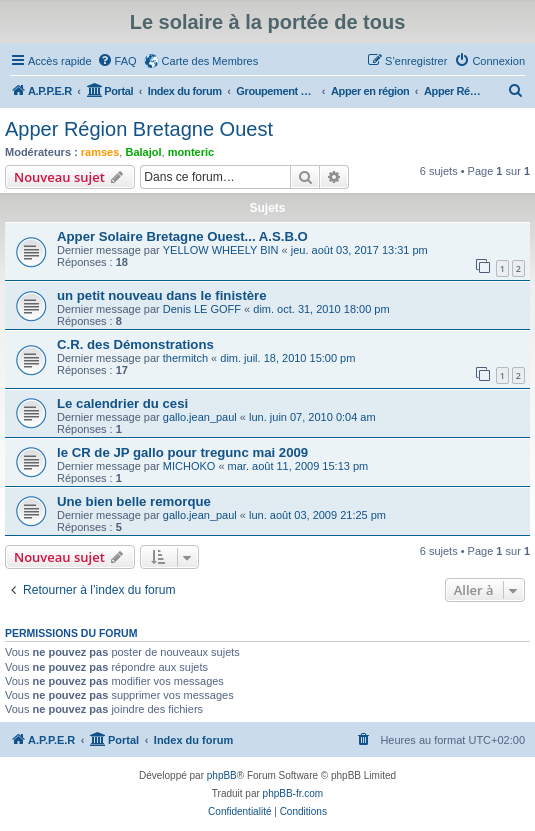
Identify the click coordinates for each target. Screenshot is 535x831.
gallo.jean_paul (200, 417)
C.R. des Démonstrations (135, 344)
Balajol (143, 152)
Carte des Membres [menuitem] (210, 61)
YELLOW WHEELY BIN (221, 250)
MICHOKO (189, 466)
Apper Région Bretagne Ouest (139, 129)
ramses (100, 152)
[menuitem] (117, 61)
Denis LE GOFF (202, 309)
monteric (191, 152)
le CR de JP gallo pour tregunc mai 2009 (182, 452)
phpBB (222, 775)
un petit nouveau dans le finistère (162, 295)
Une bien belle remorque (134, 501)
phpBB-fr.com (293, 793)
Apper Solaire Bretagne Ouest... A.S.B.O (182, 236)
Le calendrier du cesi (122, 403)
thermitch (185, 358)
